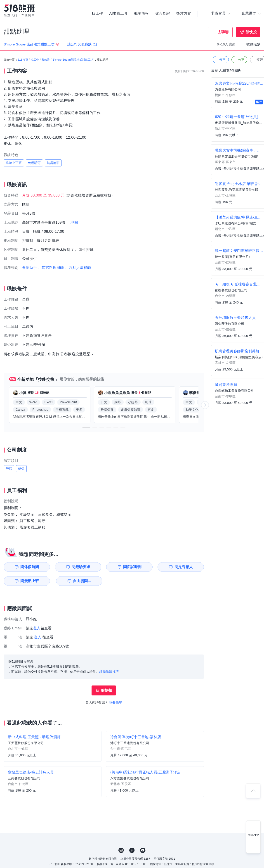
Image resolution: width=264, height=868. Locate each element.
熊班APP (253, 835)
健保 (21, 469)
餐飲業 (46, 60)
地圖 (74, 222)
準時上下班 (14, 163)
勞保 (9, 469)
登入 (37, 628)
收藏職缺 (253, 44)
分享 (220, 60)
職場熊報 (141, 14)
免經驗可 (34, 163)
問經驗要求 (81, 567)
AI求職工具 (118, 14)
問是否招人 (184, 567)
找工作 (97, 14)
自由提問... (82, 581)
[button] (86, 428)
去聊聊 (223, 32)
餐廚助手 (30, 268)
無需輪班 (53, 163)
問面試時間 (132, 567)
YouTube (143, 850)
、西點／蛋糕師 (78, 268)
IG (121, 850)
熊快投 (251, 32)
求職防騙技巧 (109, 672)
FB (132, 850)
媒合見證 (163, 14)
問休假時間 (30, 567)
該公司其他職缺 (82, 44)
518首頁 (23, 60)
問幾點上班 (30, 581)
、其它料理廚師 (51, 268)
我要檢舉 (116, 702)
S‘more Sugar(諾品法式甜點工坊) (73, 60)
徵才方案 (184, 14)
